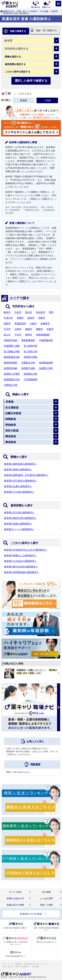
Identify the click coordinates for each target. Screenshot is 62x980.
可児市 (7, 329)
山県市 (18, 329)
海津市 (29, 335)
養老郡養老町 (28, 340)
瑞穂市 (29, 329)
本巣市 (50, 329)
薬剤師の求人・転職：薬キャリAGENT (20, 11)
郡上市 (7, 335)
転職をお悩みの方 (15, 898)
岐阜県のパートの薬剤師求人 (19, 529)
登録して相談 (46, 905)
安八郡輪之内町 (12, 351)
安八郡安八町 (31, 351)
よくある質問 (46, 898)
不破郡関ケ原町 (12, 346)
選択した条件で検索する (31, 81)
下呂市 (18, 335)
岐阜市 (7, 312)
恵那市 (7, 323)
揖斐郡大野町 (31, 357)
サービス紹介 (15, 892)
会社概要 (36, 967)
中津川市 (8, 318)
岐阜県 (55, 11)
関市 (51, 312)
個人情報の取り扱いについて (36, 964)
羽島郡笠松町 (11, 340)
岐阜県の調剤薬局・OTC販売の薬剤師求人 (26, 475)
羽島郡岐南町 (43, 335)
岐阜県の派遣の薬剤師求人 (18, 524)
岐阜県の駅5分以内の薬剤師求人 (21, 567)
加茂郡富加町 (11, 368)
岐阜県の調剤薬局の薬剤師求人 (20, 464)
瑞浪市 (31, 318)
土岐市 (33, 323)
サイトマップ (8, 964)
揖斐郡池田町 (11, 363)
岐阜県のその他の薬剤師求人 (19, 492)
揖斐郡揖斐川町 (12, 357)
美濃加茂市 (20, 323)
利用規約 (19, 964)
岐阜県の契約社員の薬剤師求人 (20, 518)
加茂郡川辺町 (28, 368)
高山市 (29, 312)
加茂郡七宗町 (46, 368)
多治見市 (41, 312)
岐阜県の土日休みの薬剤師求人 (20, 561)
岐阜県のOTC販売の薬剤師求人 (20, 481)
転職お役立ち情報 (15, 905)
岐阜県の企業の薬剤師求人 (18, 486)
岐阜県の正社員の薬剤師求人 (19, 512)
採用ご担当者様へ (23, 967)
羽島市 (42, 318)
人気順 (47, 100)
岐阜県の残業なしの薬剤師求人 (20, 555)
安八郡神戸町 (31, 346)
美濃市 (20, 318)
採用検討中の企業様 (31, 914)
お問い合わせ (8, 967)
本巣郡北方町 (28, 363)
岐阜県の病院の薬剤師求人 (18, 470)
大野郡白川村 (11, 385)
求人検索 (44, 11)
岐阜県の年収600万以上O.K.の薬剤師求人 (26, 550)
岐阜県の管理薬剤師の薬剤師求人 (21, 572)
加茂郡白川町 (31, 374)
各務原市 (45, 323)
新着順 (23, 100)
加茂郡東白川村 (12, 379)
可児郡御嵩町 (31, 379)
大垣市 (18, 312)
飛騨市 (39, 329)
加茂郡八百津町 (12, 374)
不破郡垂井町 (46, 340)
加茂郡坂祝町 (46, 363)
